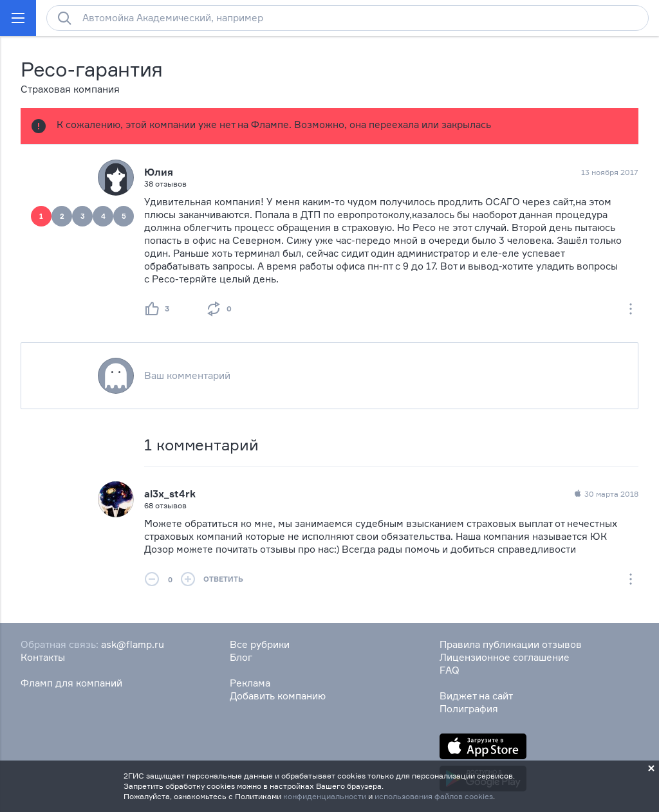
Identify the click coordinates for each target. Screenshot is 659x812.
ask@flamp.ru (133, 644)
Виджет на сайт (476, 696)
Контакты (43, 657)
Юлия (159, 172)
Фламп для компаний (71, 683)
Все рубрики (260, 644)
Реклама (250, 683)
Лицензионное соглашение (505, 657)
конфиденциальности (325, 796)
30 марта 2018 (606, 494)
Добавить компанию (278, 696)
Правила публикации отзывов (511, 644)
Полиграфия (469, 709)
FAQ (450, 670)
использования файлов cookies (434, 796)
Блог (241, 657)
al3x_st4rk (170, 494)
